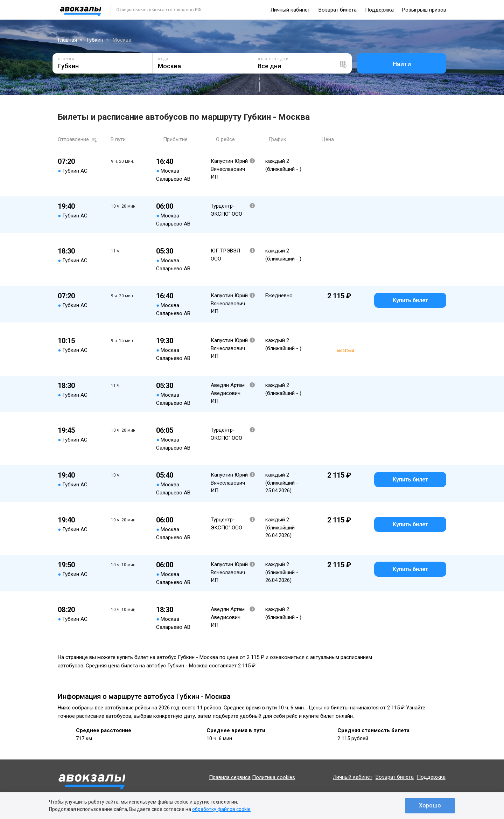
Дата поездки (273, 59)
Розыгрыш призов (424, 10)
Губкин (95, 40)
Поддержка (379, 10)
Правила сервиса (230, 777)
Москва (122, 40)
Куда (163, 59)
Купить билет (410, 300)
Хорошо (430, 806)
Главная (67, 40)
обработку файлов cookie (221, 809)
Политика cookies (274, 777)
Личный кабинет (290, 10)
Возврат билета (338, 10)
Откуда (66, 59)
